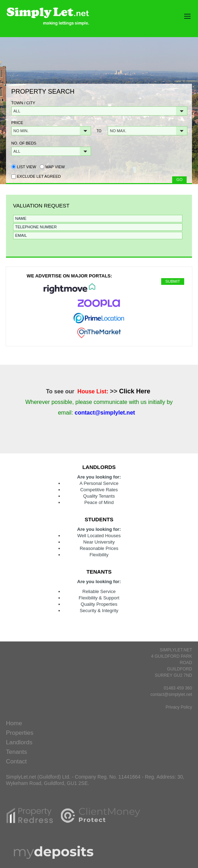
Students (99, 519)
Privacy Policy (179, 707)
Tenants (99, 572)
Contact (16, 761)
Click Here (135, 391)
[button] (99, 111)
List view (24, 167)
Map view (52, 167)
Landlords (99, 467)
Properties (20, 733)
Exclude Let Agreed (39, 176)
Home (14, 723)
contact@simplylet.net (171, 694)
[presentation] (64, 253)
